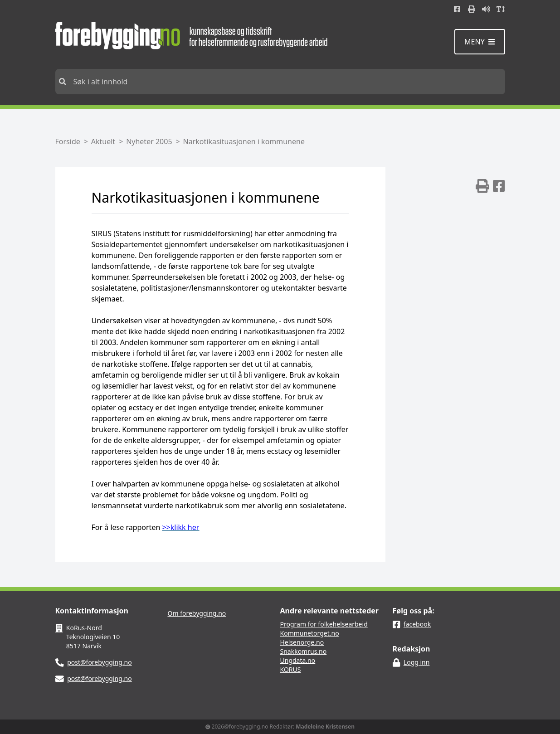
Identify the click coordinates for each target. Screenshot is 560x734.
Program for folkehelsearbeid (324, 624)
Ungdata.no (298, 660)
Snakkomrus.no (304, 651)
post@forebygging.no (100, 662)
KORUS (291, 669)
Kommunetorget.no (310, 633)
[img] (482, 186)
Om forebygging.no (197, 613)
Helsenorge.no (302, 642)
